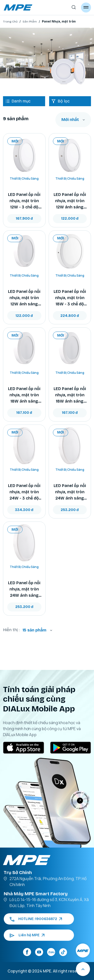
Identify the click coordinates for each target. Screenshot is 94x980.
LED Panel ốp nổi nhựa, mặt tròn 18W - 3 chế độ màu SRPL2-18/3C (70, 298)
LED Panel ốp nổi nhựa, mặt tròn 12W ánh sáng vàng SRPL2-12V (70, 201)
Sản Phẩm (30, 21)
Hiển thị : (11, 630)
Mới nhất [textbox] (70, 120)
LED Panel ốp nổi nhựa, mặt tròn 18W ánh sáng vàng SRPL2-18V (70, 395)
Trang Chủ (10, 21)
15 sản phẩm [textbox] (34, 630)
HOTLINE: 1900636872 (36, 919)
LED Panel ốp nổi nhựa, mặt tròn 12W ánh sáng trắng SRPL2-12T (24, 298)
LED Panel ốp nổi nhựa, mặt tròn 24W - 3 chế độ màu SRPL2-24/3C (24, 492)
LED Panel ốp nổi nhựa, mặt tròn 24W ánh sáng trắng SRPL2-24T (24, 589)
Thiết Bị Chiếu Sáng (24, 179)
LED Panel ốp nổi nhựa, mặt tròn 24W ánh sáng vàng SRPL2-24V (70, 492)
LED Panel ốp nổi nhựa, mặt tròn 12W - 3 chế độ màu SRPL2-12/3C (24, 201)
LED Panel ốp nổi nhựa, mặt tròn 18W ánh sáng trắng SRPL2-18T (24, 395)
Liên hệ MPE (27, 935)
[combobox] (73, 120)
